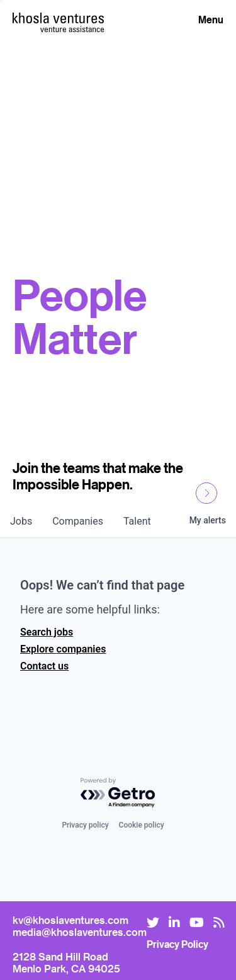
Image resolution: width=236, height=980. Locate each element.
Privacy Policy (177, 944)
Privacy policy (85, 825)
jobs (21, 521)
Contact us (44, 666)
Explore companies (63, 649)
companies (78, 521)
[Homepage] (58, 18)
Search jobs (47, 632)
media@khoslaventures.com (80, 932)
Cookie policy (142, 825)
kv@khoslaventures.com (70, 920)
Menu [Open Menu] (211, 20)
